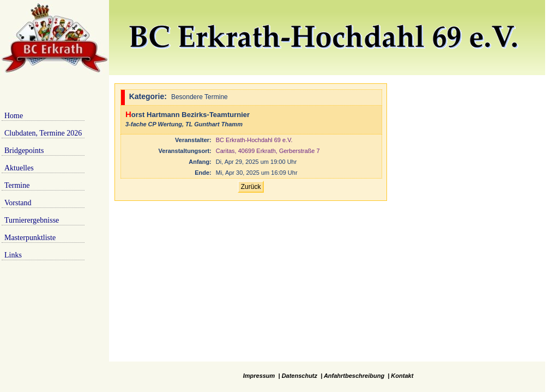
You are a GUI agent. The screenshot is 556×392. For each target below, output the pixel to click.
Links (13, 255)
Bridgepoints (24, 151)
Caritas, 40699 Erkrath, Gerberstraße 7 (268, 151)
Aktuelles (19, 168)
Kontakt (402, 376)
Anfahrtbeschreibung (354, 376)
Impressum (259, 376)
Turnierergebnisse (32, 220)
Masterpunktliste (30, 238)
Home (14, 116)
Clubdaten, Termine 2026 (43, 133)
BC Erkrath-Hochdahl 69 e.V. (254, 140)
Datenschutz (300, 376)
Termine (17, 185)
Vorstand (18, 203)
